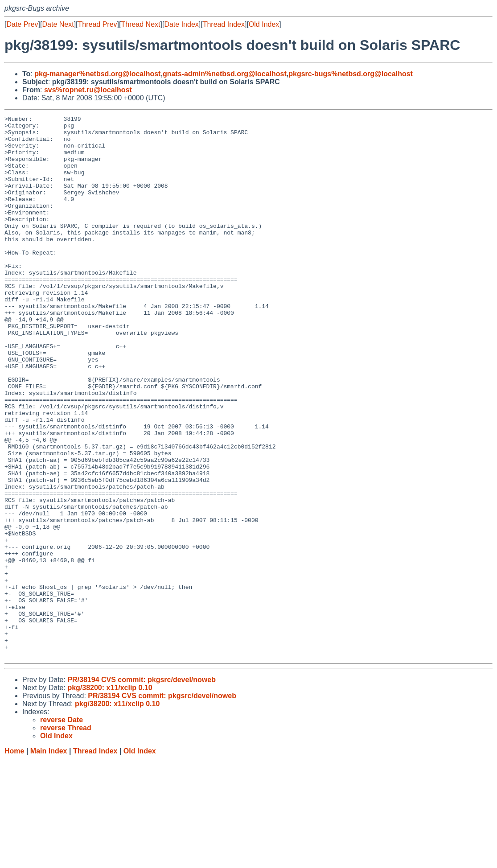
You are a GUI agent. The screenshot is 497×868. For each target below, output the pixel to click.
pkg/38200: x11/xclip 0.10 (110, 796)
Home (14, 859)
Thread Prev (98, 24)
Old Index (264, 24)
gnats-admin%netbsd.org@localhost (225, 74)
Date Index (181, 24)
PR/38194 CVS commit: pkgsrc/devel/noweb (142, 788)
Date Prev (22, 24)
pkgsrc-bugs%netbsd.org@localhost (351, 74)
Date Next (58, 24)
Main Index (49, 859)
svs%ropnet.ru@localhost (88, 90)
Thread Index (224, 24)
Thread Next (140, 24)
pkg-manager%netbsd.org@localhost (97, 74)
